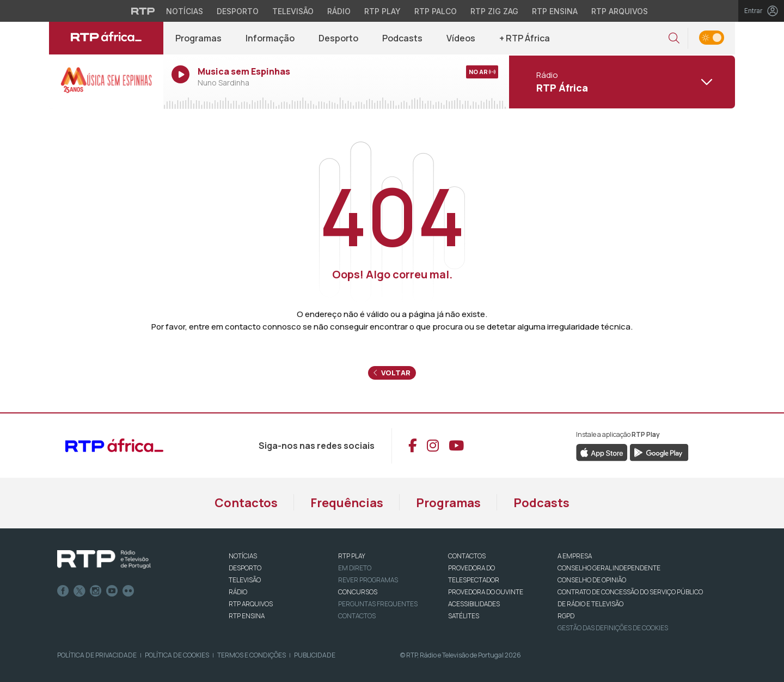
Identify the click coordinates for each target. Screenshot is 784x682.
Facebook (63, 591)
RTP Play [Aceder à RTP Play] (382, 11)
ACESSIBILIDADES (474, 604)
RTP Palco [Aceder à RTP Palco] (436, 11)
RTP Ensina (247, 616)
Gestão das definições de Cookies (613, 628)
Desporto (338, 38)
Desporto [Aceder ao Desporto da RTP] (238, 11)
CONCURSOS (358, 592)
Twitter (79, 591)
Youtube (112, 591)
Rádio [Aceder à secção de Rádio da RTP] (339, 11)
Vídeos (461, 38)
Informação (270, 38)
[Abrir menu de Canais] (621, 82)
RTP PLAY (352, 556)
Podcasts (402, 38)
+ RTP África (525, 38)
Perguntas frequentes (378, 604)
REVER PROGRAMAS (368, 580)
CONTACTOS (467, 556)
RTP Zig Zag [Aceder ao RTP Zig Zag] (494, 11)
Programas (198, 38)
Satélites (464, 616)
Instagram (96, 591)
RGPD (566, 616)
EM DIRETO (355, 568)
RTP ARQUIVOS (251, 604)
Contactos (246, 503)
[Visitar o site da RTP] (143, 11)
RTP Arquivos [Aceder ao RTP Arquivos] (620, 11)
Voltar (392, 373)
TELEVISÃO (245, 580)
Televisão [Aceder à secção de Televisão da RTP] (293, 11)
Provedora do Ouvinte (486, 592)
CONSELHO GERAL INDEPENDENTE (609, 568)
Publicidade (315, 655)
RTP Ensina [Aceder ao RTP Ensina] (555, 11)
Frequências (347, 503)
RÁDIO (238, 592)
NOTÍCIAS (243, 556)
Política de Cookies (177, 655)
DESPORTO (245, 568)
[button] (674, 38)
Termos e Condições (252, 655)
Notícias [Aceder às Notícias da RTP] (185, 11)
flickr (128, 591)
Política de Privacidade (97, 655)
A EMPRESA (575, 556)
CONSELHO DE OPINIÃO (592, 580)
